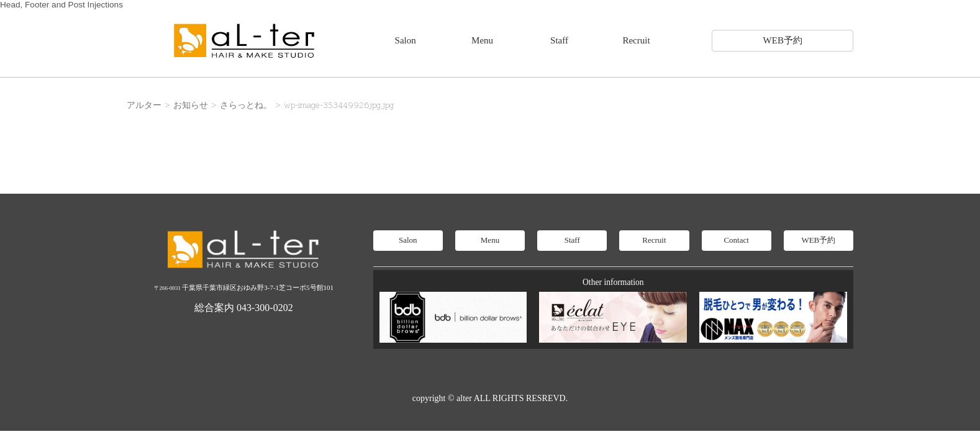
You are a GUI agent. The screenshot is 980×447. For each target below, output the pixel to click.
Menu (482, 40)
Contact (736, 240)
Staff (559, 40)
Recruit (636, 40)
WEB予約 (783, 40)
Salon (406, 40)
